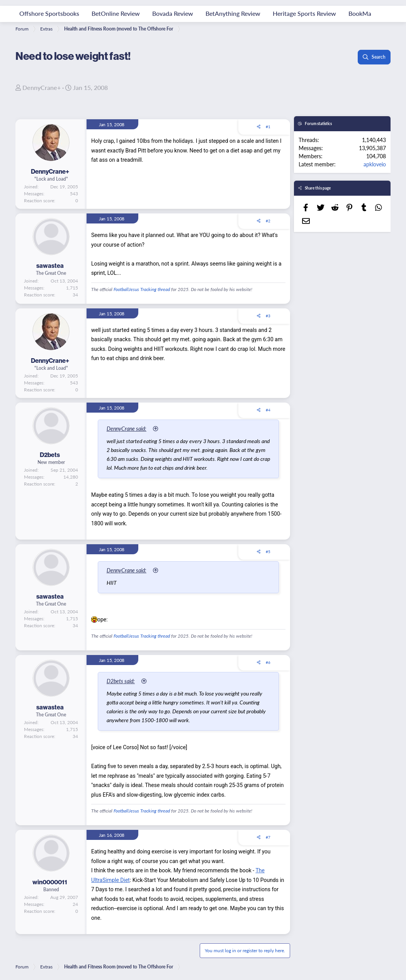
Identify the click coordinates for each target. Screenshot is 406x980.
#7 (268, 837)
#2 (268, 221)
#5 (268, 552)
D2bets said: (123, 681)
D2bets (50, 455)
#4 (268, 410)
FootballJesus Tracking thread (142, 289)
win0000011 (50, 882)
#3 (268, 316)
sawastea (50, 266)
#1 (268, 127)
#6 (268, 662)
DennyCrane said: (129, 428)
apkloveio (375, 164)
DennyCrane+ (42, 87)
